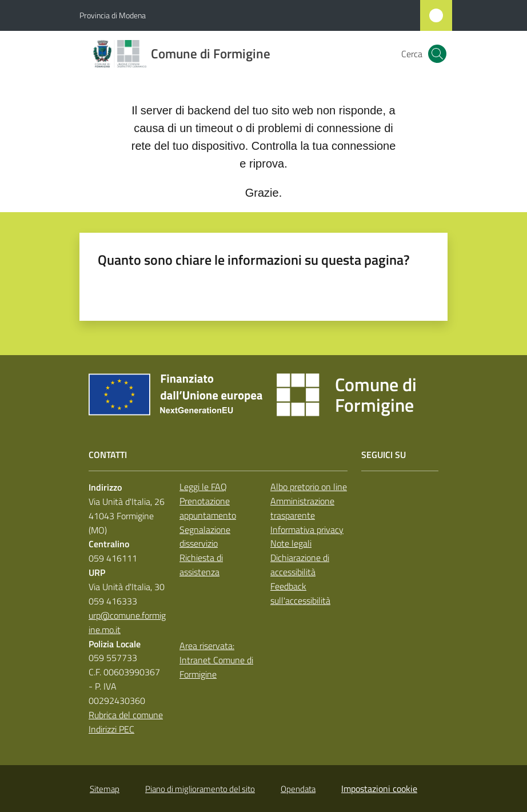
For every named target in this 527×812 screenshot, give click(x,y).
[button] (437, 54)
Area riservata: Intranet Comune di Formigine (216, 660)
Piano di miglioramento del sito (200, 789)
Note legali (291, 543)
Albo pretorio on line (309, 487)
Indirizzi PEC (111, 729)
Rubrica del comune (126, 715)
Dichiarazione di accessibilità (300, 565)
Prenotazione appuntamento (208, 508)
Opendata (298, 789)
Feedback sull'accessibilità (300, 593)
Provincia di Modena (113, 15)
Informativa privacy (307, 530)
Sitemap (105, 789)
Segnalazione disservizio (205, 537)
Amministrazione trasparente (302, 508)
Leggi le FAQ (203, 487)
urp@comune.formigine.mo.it (127, 622)
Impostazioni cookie (379, 789)
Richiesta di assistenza (201, 565)
